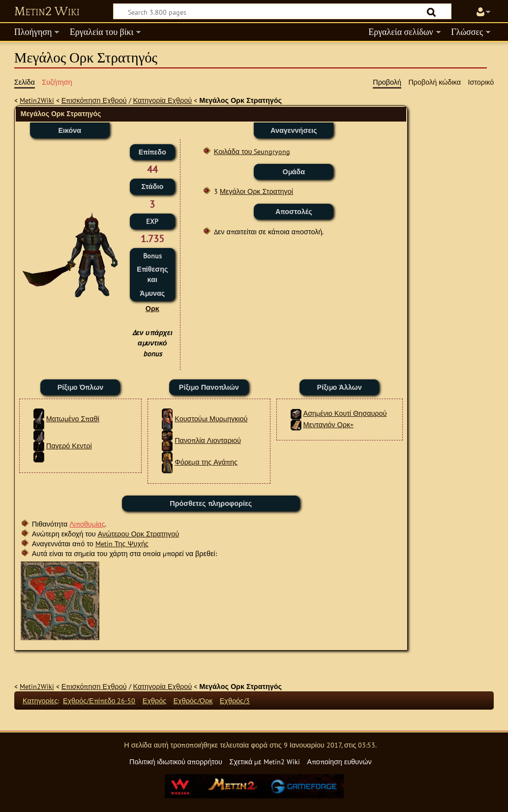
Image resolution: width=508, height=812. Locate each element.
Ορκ (152, 308)
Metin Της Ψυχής (122, 544)
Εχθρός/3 (235, 701)
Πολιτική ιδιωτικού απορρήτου (176, 762)
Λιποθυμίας (87, 524)
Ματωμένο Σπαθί (73, 419)
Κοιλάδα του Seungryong (252, 151)
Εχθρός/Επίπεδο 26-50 (99, 701)
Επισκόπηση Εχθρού (94, 100)
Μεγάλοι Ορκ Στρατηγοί (256, 191)
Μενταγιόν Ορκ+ (329, 424)
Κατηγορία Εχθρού (163, 100)
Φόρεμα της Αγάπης (206, 462)
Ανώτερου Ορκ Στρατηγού (138, 534)
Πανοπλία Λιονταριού (208, 440)
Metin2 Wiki (47, 12)
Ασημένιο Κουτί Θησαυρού (345, 413)
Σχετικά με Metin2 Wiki (265, 762)
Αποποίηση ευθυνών (339, 762)
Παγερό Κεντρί (69, 446)
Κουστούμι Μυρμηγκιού (211, 419)
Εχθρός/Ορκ (193, 701)
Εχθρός (154, 701)
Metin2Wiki (37, 100)
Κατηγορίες (40, 701)
